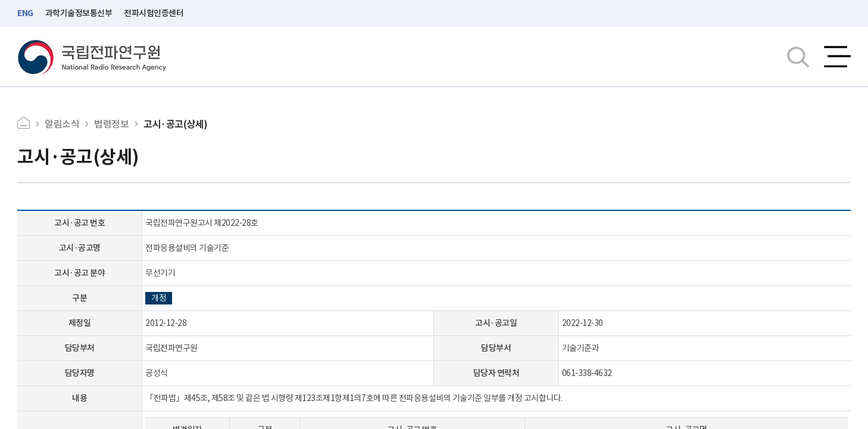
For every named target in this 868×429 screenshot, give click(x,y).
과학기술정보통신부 (79, 13)
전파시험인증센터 (154, 13)
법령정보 (111, 124)
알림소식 (62, 124)
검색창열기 (798, 57)
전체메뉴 (837, 57)
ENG (25, 13)
